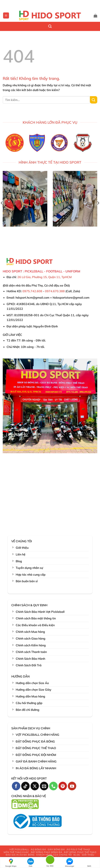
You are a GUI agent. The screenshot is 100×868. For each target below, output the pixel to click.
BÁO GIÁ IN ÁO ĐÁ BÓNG (20, 855)
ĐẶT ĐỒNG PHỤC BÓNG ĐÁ (47, 852)
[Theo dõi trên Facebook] (16, 786)
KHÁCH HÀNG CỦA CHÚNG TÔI (54, 855)
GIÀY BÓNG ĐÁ (56, 849)
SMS (89, 863)
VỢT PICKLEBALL (19, 849)
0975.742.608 (32, 291)
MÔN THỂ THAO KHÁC (16, 852)
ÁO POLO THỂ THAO (78, 849)
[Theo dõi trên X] (35, 786)
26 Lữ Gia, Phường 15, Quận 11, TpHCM (45, 277)
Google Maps (11, 863)
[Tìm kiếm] (50, 26)
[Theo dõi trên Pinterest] (63, 786)
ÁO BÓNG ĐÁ (38, 849)
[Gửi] (94, 100)
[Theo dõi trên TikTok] (26, 786)
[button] (6, 15)
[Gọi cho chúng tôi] (53, 786)
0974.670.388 (55, 291)
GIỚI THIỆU (88, 855)
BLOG (77, 855)
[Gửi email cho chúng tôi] (44, 786)
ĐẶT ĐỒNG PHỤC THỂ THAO (80, 852)
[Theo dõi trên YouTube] (72, 786)
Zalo (31, 863)
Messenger (70, 863)
